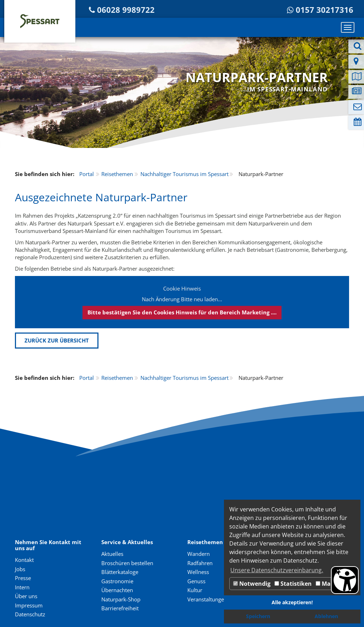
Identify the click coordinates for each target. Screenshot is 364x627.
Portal (87, 174)
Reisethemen (117, 174)
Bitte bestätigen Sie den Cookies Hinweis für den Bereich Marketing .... (182, 312)
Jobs (20, 569)
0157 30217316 (325, 10)
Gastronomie (117, 581)
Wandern (199, 554)
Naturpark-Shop (121, 599)
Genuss (196, 581)
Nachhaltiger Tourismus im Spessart (184, 174)
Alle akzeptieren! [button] (292, 602)
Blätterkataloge (120, 572)
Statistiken (293, 584)
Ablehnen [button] (326, 616)
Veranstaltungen (207, 599)
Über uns (26, 596)
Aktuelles (112, 554)
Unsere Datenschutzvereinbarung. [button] (277, 570)
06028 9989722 (126, 10)
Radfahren (200, 563)
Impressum (29, 605)
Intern (22, 587)
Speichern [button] (258, 616)
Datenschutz (30, 614)
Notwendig (252, 584)
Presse (23, 578)
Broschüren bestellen (127, 563)
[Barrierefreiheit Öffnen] (345, 580)
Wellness (198, 572)
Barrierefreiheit (120, 608)
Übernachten (117, 590)
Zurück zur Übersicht (57, 340)
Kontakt (24, 560)
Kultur (195, 590)
